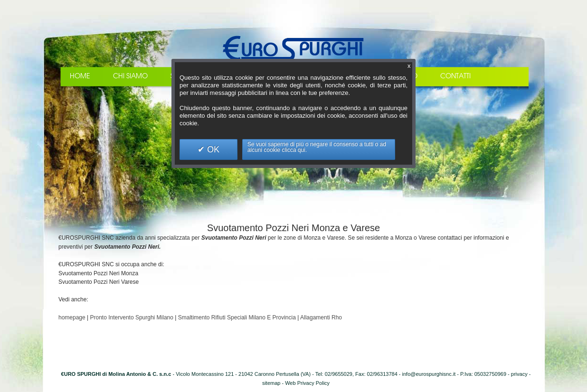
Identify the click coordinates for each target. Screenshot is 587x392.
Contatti (455, 76)
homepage (72, 317)
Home (80, 76)
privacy (519, 374)
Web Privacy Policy (307, 383)
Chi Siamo (130, 76)
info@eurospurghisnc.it (429, 374)
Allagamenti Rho (321, 317)
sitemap (271, 383)
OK (212, 149)
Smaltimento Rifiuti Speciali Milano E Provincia (237, 317)
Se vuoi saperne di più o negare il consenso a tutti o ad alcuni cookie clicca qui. (317, 147)
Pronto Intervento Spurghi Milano (132, 317)
